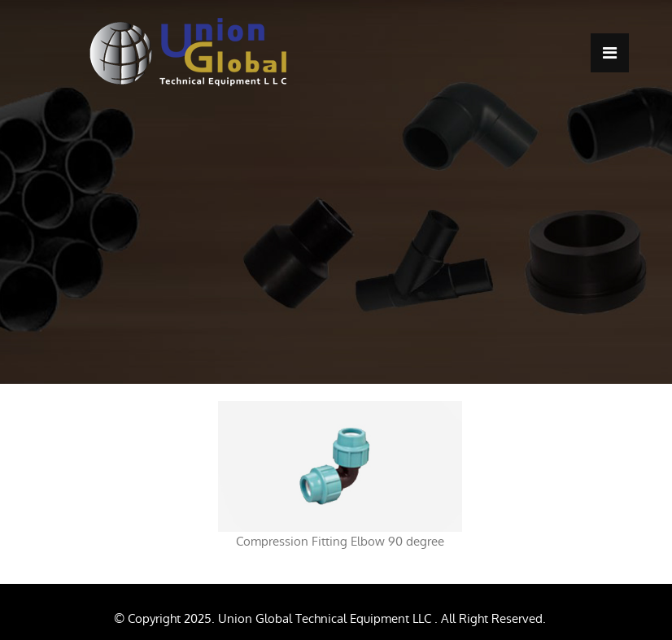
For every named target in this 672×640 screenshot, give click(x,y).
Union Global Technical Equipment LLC (326, 618)
